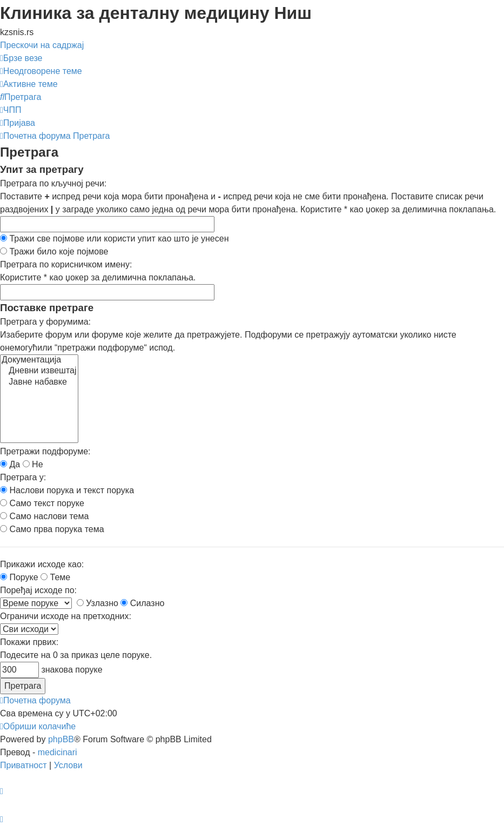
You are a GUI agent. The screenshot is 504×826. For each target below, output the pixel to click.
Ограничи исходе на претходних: (66, 616)
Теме (55, 577)
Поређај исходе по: (38, 590)
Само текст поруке (42, 503)
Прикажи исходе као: (42, 564)
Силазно (142, 603)
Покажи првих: (29, 642)
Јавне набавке (39, 382)
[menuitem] (41, 71)
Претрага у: (23, 477)
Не (33, 464)
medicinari (58, 752)
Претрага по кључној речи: (53, 183)
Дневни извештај (39, 371)
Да (10, 464)
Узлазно (98, 603)
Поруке (19, 577)
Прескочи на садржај (42, 45)
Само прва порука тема (52, 529)
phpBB (61, 739)
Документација (39, 360)
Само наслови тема (44, 516)
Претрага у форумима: (45, 322)
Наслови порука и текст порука (67, 490)
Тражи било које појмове (54, 251)
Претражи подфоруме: (45, 451)
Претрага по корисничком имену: (66, 264)
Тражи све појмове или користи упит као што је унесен (115, 239)
